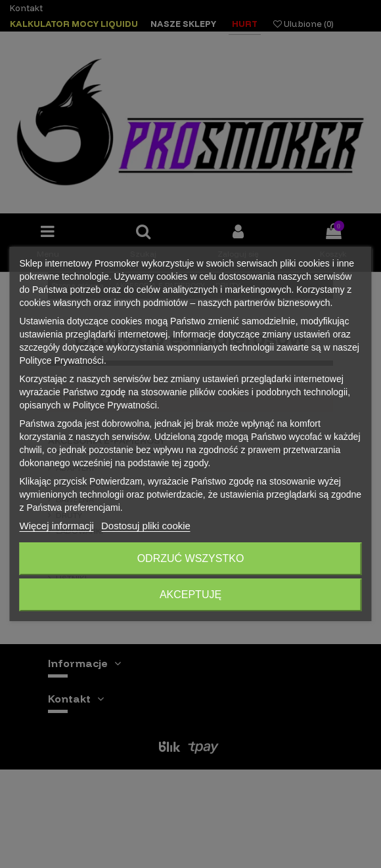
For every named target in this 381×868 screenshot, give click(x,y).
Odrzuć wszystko (191, 558)
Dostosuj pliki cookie (146, 526)
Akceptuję (190, 595)
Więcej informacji (57, 526)
